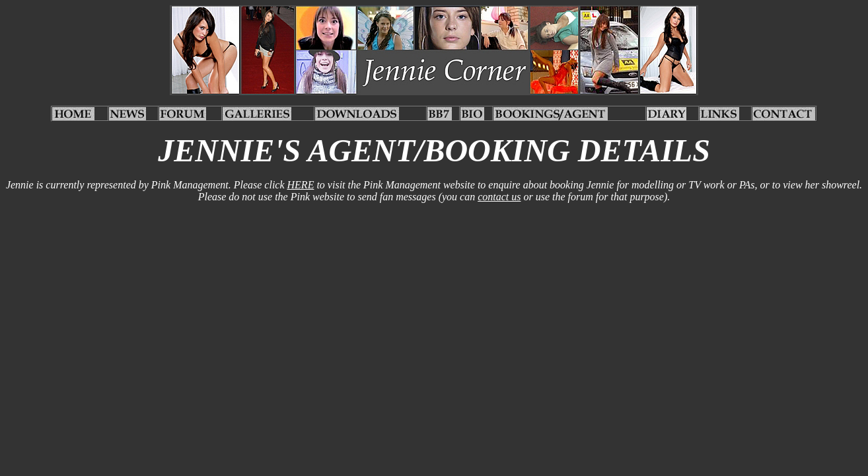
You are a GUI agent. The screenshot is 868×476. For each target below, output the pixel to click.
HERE (301, 185)
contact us (499, 197)
